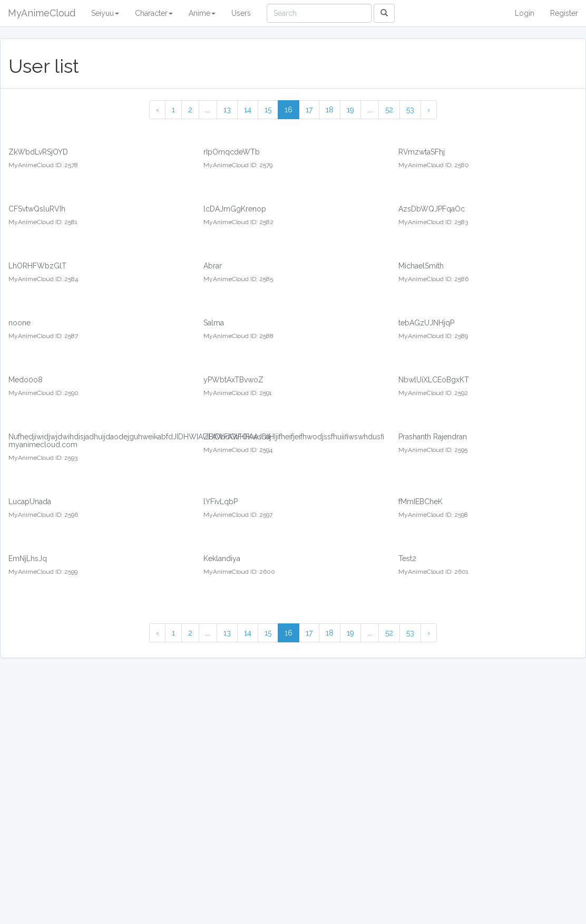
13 (227, 110)
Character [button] (154, 13)
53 (410, 110)
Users (241, 13)
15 (268, 110)
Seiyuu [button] (105, 13)
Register (564, 13)
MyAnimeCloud (42, 13)
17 (309, 110)
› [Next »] (429, 110)
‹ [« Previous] (157, 110)
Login (525, 13)
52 (389, 110)
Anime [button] (202, 13)
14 (248, 110)
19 (350, 110)
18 (330, 110)
